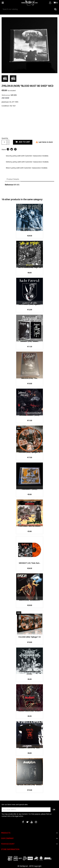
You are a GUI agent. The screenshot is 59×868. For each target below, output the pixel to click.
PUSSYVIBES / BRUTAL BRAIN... (30, 526)
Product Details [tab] (13, 179)
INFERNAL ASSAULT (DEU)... (29, 415)
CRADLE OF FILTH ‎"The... (30, 230)
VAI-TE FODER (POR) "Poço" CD (30, 267)
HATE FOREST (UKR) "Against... (30, 304)
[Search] (29, 9)
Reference (9, 185)
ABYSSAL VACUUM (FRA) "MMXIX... (29, 785)
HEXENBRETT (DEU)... (30, 489)
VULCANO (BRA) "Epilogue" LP (30, 452)
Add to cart (23, 142)
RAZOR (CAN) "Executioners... (29, 600)
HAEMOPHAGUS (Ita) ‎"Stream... (29, 711)
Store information (10, 849)
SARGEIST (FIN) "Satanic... (30, 341)
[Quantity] (4, 142)
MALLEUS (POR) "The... (29, 378)
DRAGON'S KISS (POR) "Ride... (29, 748)
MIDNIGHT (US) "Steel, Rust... (29, 563)
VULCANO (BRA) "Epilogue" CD (29, 637)
